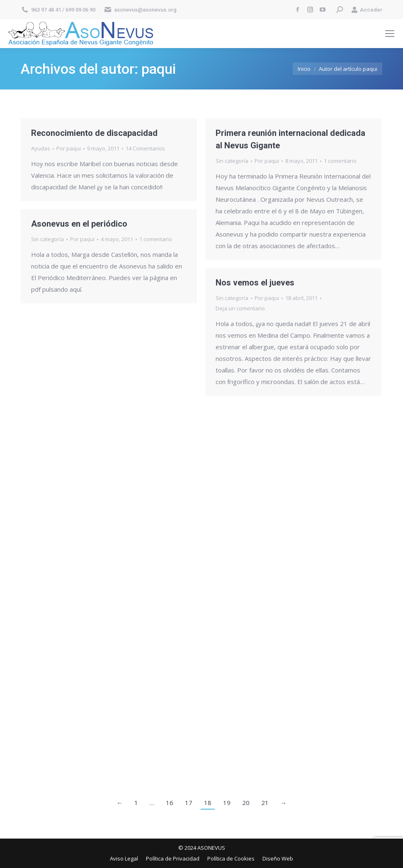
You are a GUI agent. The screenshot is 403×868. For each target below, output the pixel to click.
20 (246, 803)
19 (227, 803)
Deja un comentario (240, 308)
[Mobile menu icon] (390, 34)
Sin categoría (232, 161)
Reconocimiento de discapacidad (94, 133)
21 (265, 803)
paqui (159, 69)
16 (170, 803)
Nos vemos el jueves (255, 283)
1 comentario (340, 161)
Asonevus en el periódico (79, 224)
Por (69, 148)
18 (208, 803)
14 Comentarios (145, 148)
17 (189, 803)
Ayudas (41, 148)
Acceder (367, 10)
